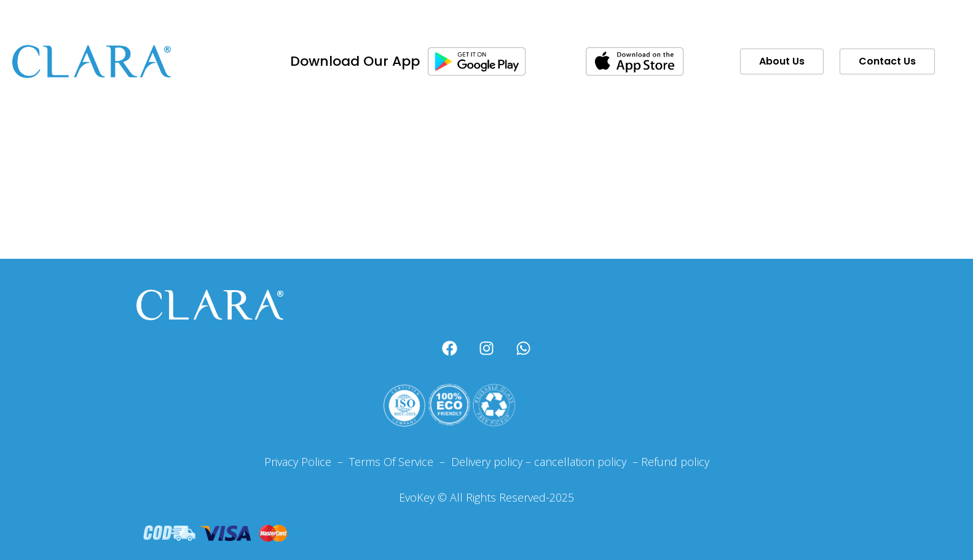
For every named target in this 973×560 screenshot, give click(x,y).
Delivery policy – (490, 462)
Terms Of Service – (399, 462)
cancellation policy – (588, 462)
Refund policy (675, 462)
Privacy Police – (304, 462)
